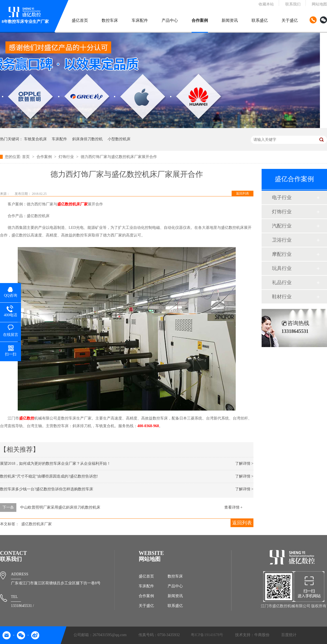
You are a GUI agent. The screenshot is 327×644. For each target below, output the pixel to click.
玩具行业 (282, 268)
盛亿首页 (80, 20)
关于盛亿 (290, 20)
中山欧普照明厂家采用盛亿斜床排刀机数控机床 (60, 507)
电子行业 (282, 198)
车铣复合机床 (35, 139)
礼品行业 (282, 282)
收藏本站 (266, 4)
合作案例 (200, 20)
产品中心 (170, 20)
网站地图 (319, 4)
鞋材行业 (282, 297)
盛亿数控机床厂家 (72, 204)
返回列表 (243, 193)
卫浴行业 (282, 240)
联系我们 (293, 4)
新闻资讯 (230, 20)
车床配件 (140, 20)
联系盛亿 (260, 20)
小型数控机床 (119, 139)
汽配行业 (282, 226)
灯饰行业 (67, 157)
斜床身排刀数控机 (87, 139)
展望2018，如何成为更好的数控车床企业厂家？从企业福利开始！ (55, 464)
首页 (26, 157)
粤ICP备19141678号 (207, 635)
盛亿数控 (27, 418)
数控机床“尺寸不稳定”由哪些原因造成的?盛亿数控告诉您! (49, 476)
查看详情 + (233, 507)
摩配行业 (282, 254)
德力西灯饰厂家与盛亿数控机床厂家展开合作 (119, 157)
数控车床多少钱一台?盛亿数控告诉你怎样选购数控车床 (47, 489)
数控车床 (110, 20)
